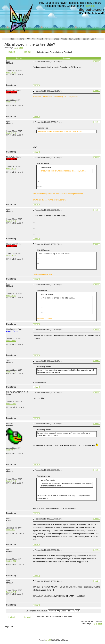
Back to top (11, 85)
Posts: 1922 (11, 530)
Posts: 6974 (11, 450)
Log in (93, 39)
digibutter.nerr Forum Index (49, 52)
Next (21, 48)
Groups (49, 39)
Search (40, 39)
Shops (56, 39)
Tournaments (74, 39)
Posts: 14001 (11, 561)
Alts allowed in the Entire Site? (30, 44)
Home (13, 39)
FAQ (28, 39)
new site (90, 6)
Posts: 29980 (11, 341)
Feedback (68, 52)
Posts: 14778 (11, 102)
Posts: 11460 (11, 404)
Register (85, 39)
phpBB (48, 640)
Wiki (34, 39)
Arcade (64, 39)
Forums (21, 39)
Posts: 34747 (11, 73)
